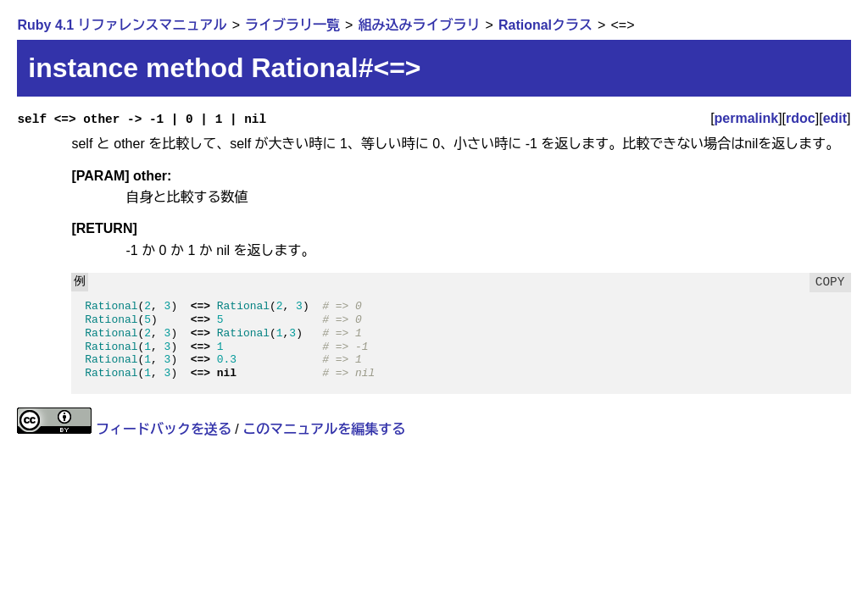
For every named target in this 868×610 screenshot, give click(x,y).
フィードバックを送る (164, 429)
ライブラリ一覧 (292, 25)
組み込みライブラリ (419, 25)
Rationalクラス (545, 25)
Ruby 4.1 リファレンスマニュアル (122, 25)
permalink (747, 118)
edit (835, 118)
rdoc (801, 118)
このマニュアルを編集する (324, 429)
